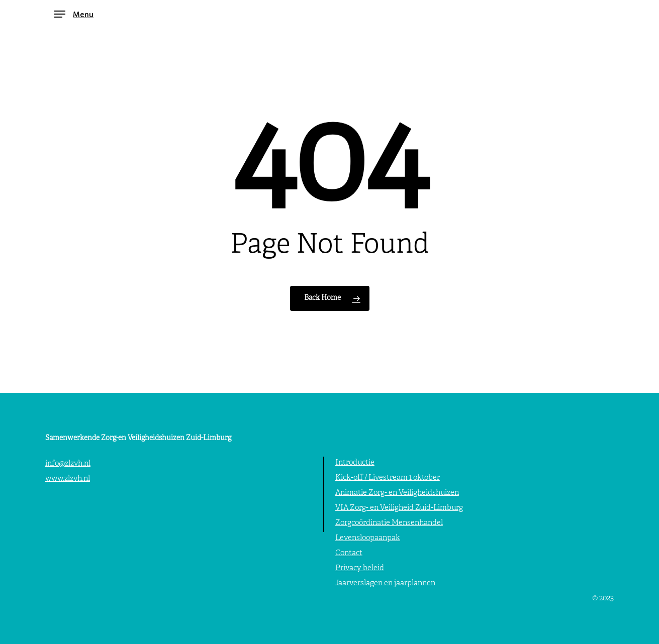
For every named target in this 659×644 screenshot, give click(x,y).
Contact (349, 553)
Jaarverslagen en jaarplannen (385, 583)
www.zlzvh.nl (68, 479)
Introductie (355, 463)
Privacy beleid (360, 568)
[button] (74, 14)
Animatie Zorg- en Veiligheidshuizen (397, 493)
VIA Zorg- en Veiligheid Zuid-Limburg (399, 508)
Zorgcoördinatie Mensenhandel (389, 523)
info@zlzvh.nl (68, 464)
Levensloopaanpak (368, 538)
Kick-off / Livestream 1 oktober (388, 478)
